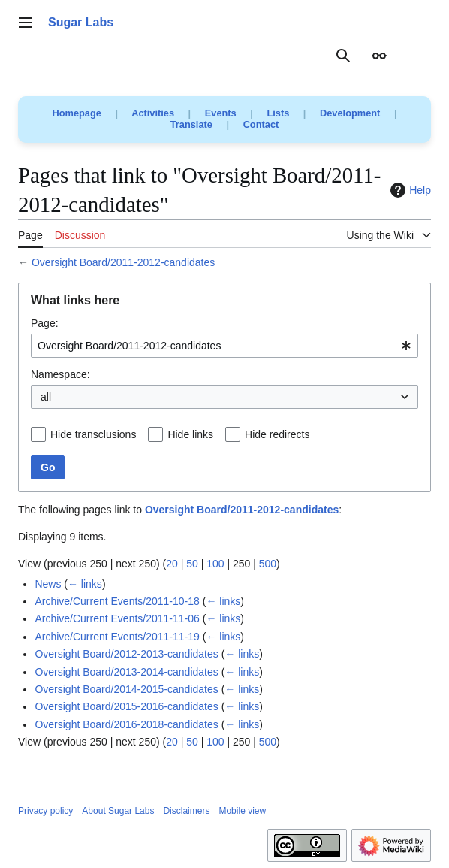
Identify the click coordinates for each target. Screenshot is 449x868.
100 (215, 564)
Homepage (77, 113)
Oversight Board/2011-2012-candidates (123, 262)
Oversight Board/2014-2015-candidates (126, 689)
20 (172, 564)
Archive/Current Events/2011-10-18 (117, 601)
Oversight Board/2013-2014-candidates (126, 672)
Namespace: (60, 374)
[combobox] (225, 346)
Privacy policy (45, 811)
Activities (153, 113)
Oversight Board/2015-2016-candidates (126, 706)
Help (409, 190)
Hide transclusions (93, 434)
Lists (278, 113)
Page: (45, 323)
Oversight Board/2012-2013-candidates (126, 654)
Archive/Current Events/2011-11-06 (117, 618)
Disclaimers (186, 811)
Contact (261, 124)
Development (350, 113)
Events (221, 113)
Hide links (190, 434)
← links (85, 584)
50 (192, 564)
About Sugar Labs (118, 811)
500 (268, 564)
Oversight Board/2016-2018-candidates (126, 724)
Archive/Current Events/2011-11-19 (117, 637)
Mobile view (242, 811)
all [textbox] (46, 397)
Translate (191, 124)
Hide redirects (277, 434)
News (48, 584)
